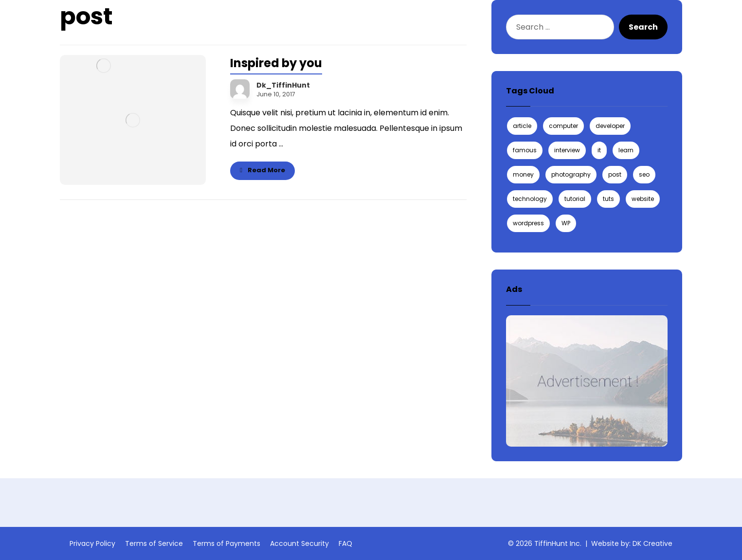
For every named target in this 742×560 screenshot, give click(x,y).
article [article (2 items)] (522, 126)
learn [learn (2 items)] (626, 150)
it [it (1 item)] (599, 150)
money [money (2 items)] (523, 174)
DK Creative (652, 543)
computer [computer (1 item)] (563, 126)
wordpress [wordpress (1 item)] (528, 223)
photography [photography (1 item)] (571, 174)
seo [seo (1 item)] (644, 174)
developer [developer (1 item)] (610, 126)
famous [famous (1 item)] (525, 150)
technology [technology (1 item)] (530, 199)
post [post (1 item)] (615, 174)
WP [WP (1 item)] (566, 223)
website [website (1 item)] (643, 199)
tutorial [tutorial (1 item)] (575, 199)
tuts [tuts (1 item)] (608, 199)
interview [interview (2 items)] (567, 150)
